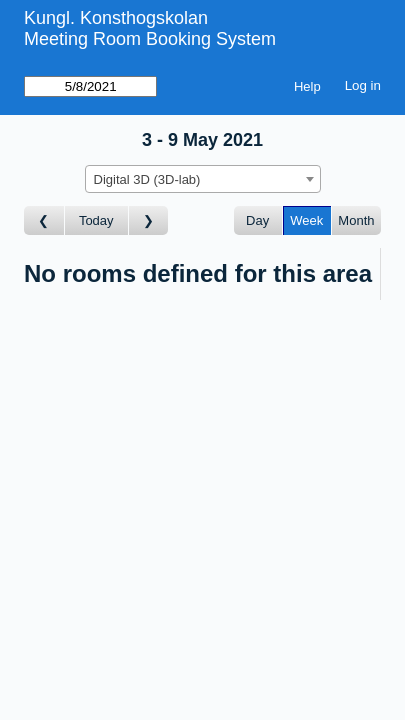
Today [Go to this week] (96, 220)
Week (306, 220)
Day (257, 220)
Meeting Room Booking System (150, 39)
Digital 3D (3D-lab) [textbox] (147, 179)
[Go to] (90, 86)
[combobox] (203, 179)
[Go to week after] (149, 220)
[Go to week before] (44, 220)
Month (356, 220)
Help (307, 86)
